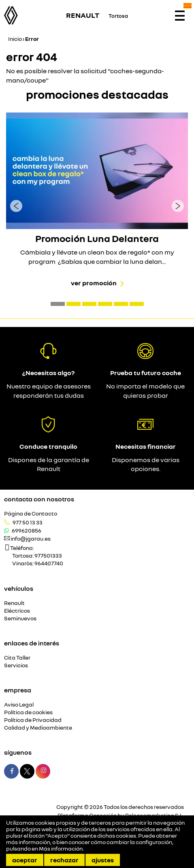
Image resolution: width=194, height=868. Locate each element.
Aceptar (25, 860)
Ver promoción (94, 283)
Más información (61, 849)
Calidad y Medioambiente (38, 728)
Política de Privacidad (33, 720)
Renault (14, 603)
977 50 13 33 (28, 522)
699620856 (27, 531)
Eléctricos (17, 611)
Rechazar (64, 860)
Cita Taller (17, 658)
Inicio (15, 39)
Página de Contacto (31, 514)
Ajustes (103, 860)
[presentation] (16, 206)
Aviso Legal (19, 705)
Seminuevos (20, 619)
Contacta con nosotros (39, 499)
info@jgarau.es (31, 539)
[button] (58, 304)
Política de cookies (28, 712)
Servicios (16, 665)
